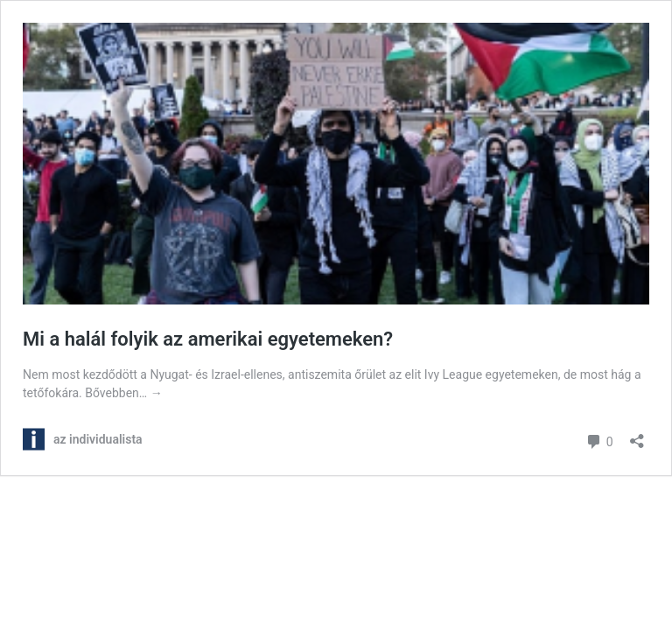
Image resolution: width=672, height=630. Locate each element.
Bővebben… (123, 393)
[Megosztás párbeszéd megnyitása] (637, 435)
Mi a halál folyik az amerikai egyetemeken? (208, 339)
